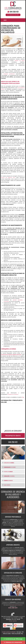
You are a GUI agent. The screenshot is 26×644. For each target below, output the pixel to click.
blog (23, 397)
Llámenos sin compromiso (13, 642)
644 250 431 (14, 12)
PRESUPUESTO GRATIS (13, 436)
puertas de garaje (20, 61)
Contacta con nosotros (13, 394)
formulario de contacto (15, 605)
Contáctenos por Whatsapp (13, 639)
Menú (5, 20)
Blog (22, 634)
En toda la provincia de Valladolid (9, 632)
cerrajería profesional (9, 74)
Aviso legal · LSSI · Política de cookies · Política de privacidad (13, 633)
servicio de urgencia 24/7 (8, 178)
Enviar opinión (13, 621)
